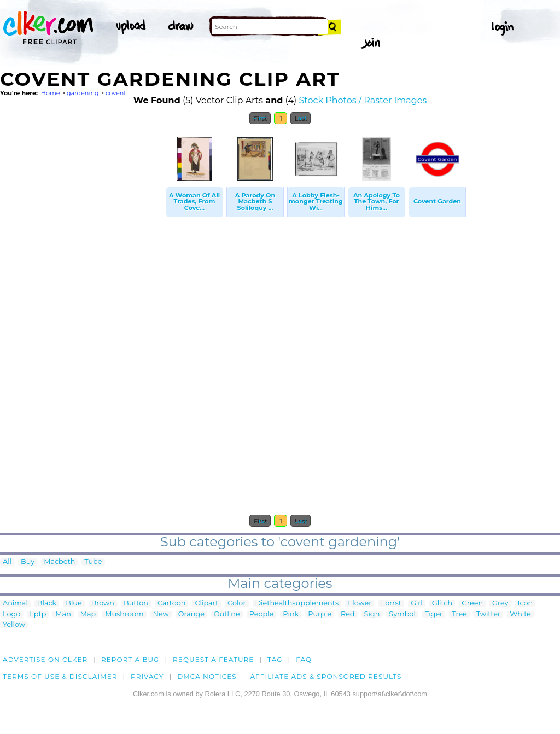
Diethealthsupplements (297, 604)
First (260, 118)
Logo (11, 614)
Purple (320, 614)
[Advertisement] (82, 294)
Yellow (14, 625)
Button (136, 604)
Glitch (442, 604)
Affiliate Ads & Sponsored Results (326, 676)
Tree (459, 614)
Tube (93, 562)
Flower (360, 604)
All (7, 562)
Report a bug (130, 659)
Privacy (147, 676)
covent (116, 93)
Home (51, 93)
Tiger (434, 614)
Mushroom (124, 614)
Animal (15, 604)
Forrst (391, 604)
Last (301, 118)
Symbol (402, 614)
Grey (500, 604)
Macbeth (59, 562)
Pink (291, 614)
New (161, 614)
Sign (372, 614)
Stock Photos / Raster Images (363, 100)
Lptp (38, 614)
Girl (417, 604)
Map (88, 614)
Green (472, 604)
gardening (83, 93)
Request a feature (213, 659)
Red (348, 614)
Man (63, 614)
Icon (526, 604)
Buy (28, 562)
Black (47, 604)
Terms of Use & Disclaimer (60, 676)
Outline (227, 614)
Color (237, 604)
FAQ (304, 659)
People (262, 614)
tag (275, 659)
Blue (74, 604)
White (520, 614)
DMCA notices (207, 676)
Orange (191, 614)
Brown (103, 604)
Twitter (488, 614)
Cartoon (172, 604)
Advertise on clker (45, 659)
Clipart (206, 604)
